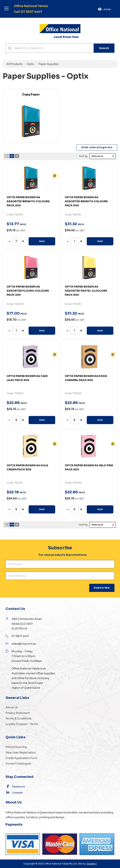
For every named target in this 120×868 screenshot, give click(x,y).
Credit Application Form (22, 758)
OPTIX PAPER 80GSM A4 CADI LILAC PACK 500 (27, 378)
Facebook (15, 786)
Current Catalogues (18, 764)
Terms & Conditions (19, 718)
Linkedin (14, 793)
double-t (92, 864)
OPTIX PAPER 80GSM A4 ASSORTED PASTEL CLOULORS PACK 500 (86, 291)
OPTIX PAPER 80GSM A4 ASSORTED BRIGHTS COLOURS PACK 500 (86, 201)
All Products (14, 64)
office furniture (26, 678)
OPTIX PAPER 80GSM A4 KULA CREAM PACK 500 (27, 467)
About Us (12, 707)
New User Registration (21, 753)
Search (104, 48)
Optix (30, 64)
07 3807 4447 (20, 636)
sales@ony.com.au (24, 644)
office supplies (45, 673)
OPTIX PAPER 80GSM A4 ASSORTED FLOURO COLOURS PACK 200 (28, 291)
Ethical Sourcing (16, 747)
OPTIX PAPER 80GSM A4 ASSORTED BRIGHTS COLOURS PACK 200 (28, 201)
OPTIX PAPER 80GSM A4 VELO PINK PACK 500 (89, 467)
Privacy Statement (18, 713)
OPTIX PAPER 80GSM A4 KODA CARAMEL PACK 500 (86, 378)
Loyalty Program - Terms (22, 724)
